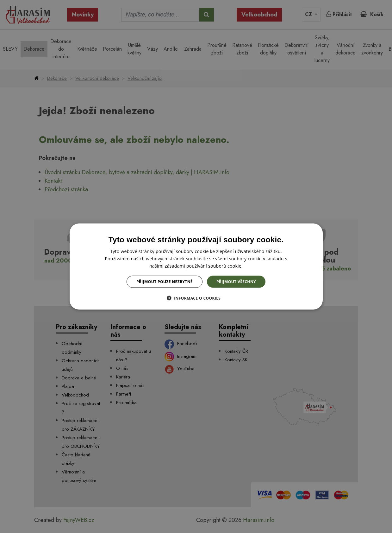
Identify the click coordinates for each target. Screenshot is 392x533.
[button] (196, 298)
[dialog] (196, 266)
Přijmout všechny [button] (236, 282)
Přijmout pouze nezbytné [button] (165, 282)
